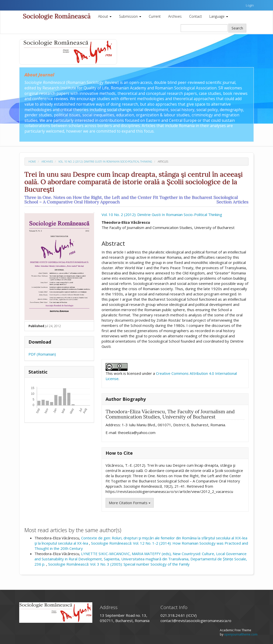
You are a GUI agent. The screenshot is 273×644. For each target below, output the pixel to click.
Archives (175, 16)
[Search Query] (204, 28)
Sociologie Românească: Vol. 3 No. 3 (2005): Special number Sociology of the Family (119, 564)
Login (250, 5)
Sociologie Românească (57, 16)
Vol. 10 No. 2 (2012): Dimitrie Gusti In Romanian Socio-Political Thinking (105, 162)
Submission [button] (130, 16)
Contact (196, 16)
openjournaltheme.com (241, 634)
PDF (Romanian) (42, 354)
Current (155, 16)
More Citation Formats (130, 503)
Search (237, 28)
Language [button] (219, 16)
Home (32, 162)
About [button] (105, 16)
